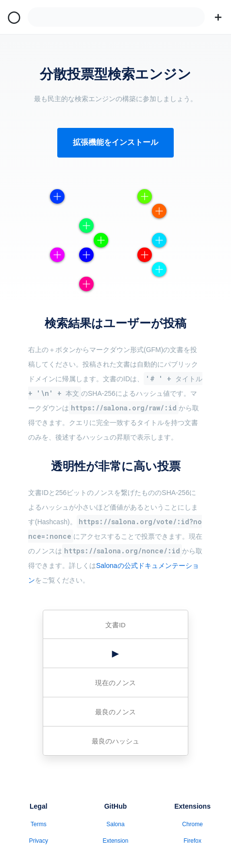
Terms (39, 824)
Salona (115, 824)
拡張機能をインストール (115, 142)
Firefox (192, 841)
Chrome (192, 824)
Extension (116, 841)
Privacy (39, 841)
